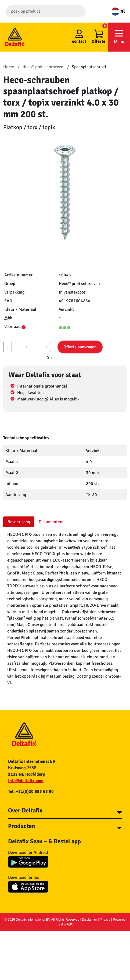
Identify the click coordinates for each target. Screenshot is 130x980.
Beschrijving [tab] (19, 522)
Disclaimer (89, 920)
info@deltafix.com (26, 781)
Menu (119, 37)
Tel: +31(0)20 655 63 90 (31, 791)
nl (118, 11)
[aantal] (27, 347)
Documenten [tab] (50, 522)
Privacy (105, 920)
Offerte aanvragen (80, 347)
